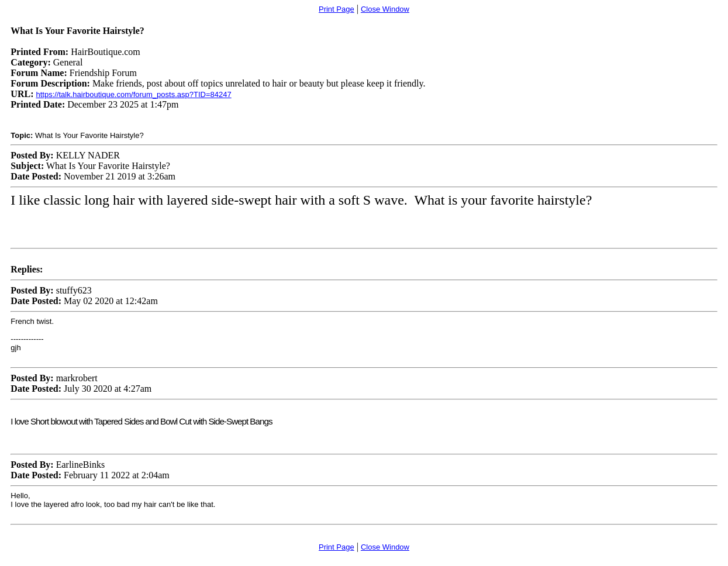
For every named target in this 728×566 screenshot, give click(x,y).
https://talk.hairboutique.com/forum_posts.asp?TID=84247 (133, 94)
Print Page (337, 9)
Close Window (385, 9)
